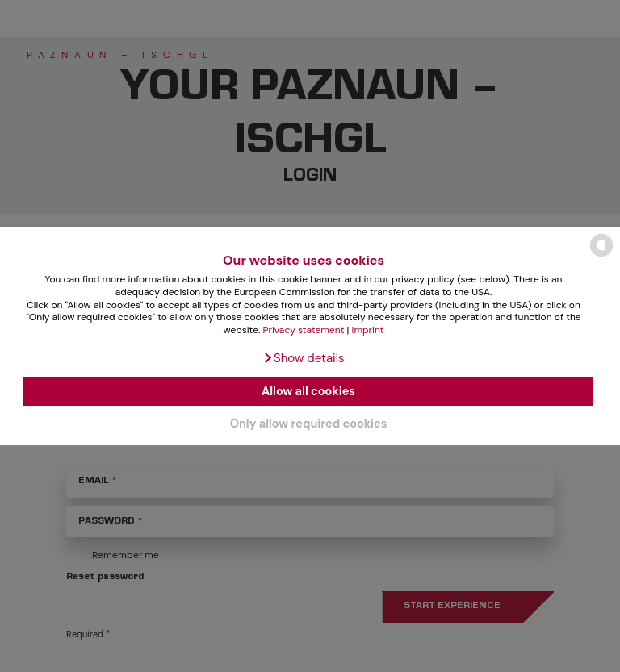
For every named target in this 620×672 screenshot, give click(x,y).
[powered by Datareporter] (601, 255)
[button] (303, 358)
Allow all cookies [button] (308, 391)
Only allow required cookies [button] (309, 424)
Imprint (368, 330)
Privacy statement (304, 330)
